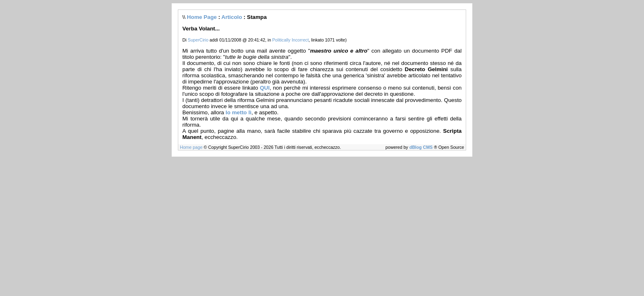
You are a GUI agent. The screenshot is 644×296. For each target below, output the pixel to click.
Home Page (202, 17)
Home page (191, 147)
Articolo (232, 17)
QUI (265, 88)
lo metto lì (238, 112)
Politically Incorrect (291, 40)
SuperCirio (198, 40)
